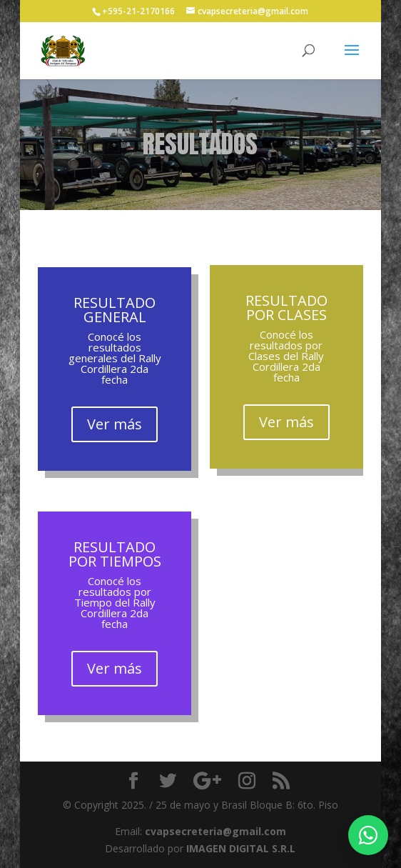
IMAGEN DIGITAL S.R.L (241, 848)
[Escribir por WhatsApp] (368, 835)
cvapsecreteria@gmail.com (215, 831)
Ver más (115, 424)
